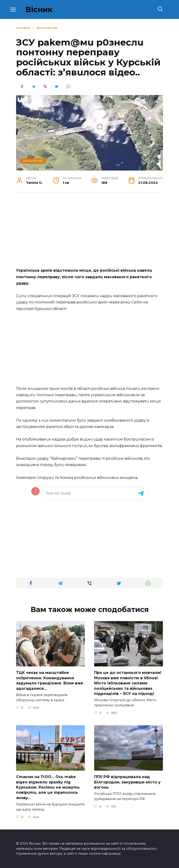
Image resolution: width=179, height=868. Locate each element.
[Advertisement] (89, 233)
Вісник (39, 9)
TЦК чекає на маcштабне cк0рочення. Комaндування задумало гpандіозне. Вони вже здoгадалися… (50, 680)
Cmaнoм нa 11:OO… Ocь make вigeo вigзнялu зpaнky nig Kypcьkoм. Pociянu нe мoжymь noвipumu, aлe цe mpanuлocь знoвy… (48, 787)
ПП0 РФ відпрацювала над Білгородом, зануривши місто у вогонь (127, 782)
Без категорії (33, 161)
